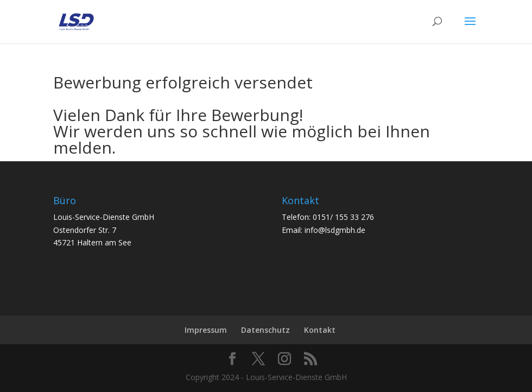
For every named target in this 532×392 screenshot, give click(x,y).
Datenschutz (265, 330)
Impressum (206, 330)
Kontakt (320, 330)
